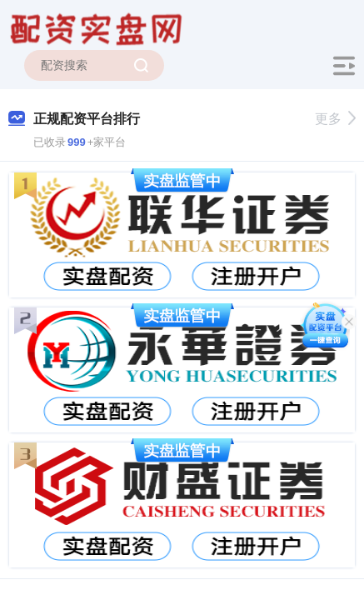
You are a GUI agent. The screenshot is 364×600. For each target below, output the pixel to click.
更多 (335, 119)
